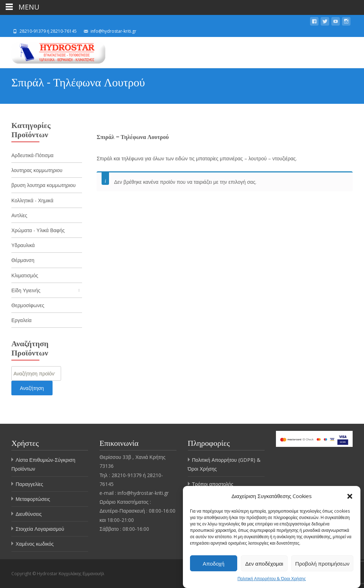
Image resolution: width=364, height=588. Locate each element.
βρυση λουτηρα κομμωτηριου (44, 185)
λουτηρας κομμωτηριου (37, 170)
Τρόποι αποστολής (213, 484)
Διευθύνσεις (29, 514)
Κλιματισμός (25, 275)
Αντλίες (19, 215)
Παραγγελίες (29, 484)
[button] (350, 496)
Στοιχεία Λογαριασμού (40, 529)
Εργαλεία (21, 320)
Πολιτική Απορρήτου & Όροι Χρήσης (272, 579)
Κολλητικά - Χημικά (32, 200)
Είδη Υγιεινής (26, 290)
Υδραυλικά (23, 245)
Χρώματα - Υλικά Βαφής (38, 230)
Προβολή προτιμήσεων (322, 563)
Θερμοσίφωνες (28, 305)
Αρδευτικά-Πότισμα (32, 155)
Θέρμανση (23, 260)
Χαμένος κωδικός (35, 544)
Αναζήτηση (32, 388)
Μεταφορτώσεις (33, 499)
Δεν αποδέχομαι (264, 563)
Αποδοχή (214, 563)
